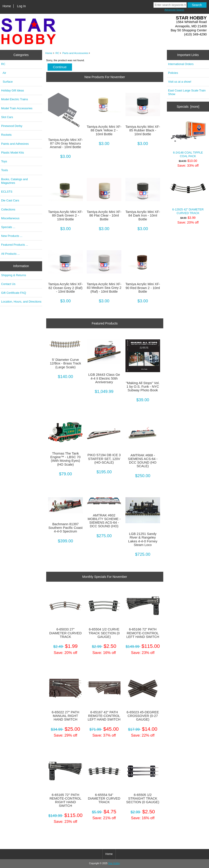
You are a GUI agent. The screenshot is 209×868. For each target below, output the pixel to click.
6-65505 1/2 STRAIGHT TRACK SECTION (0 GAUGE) (143, 798)
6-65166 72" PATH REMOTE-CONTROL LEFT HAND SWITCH (143, 633)
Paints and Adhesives (15, 144)
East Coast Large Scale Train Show (187, 92)
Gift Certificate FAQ (14, 293)
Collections (8, 209)
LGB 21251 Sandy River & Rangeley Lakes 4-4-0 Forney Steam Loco (143, 539)
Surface (7, 82)
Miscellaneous (10, 218)
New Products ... (12, 236)
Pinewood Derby (12, 126)
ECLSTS (7, 192)
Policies (173, 73)
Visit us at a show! (180, 82)
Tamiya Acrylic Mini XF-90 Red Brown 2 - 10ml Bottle (143, 288)
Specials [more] (188, 107)
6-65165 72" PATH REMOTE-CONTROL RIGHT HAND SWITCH (66, 800)
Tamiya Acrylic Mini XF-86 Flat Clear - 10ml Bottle (104, 215)
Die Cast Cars (10, 200)
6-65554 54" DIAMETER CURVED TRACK (104, 798)
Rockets (6, 135)
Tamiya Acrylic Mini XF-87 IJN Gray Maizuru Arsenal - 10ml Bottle (65, 143)
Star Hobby (114, 863)
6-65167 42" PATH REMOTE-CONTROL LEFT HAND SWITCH (104, 716)
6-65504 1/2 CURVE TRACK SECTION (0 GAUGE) (104, 633)
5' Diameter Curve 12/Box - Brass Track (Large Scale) (65, 363)
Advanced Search (174, 10)
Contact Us (8, 284)
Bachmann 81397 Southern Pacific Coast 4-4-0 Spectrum (66, 528)
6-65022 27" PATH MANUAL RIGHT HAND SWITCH (65, 716)
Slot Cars (7, 117)
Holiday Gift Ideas (13, 90)
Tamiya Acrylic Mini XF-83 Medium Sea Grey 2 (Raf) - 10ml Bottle (104, 288)
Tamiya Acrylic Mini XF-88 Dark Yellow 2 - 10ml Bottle (104, 130)
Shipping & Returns (14, 275)
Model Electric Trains (14, 99)
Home (7, 6)
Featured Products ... (15, 245)
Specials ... (8, 227)
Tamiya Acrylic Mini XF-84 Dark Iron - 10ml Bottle (143, 215)
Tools (5, 170)
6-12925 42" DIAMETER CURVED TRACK (188, 195)
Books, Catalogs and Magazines (14, 181)
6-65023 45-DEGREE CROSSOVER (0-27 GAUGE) (143, 716)
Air (4, 73)
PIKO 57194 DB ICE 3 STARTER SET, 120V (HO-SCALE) (104, 459)
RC (57, 53)
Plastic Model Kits (13, 153)
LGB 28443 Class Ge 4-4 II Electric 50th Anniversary (104, 378)
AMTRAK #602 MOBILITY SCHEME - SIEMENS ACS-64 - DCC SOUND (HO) (104, 521)
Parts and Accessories (75, 53)
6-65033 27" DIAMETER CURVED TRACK (66, 633)
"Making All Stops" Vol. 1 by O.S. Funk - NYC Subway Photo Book (143, 387)
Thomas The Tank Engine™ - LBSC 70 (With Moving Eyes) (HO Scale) (65, 459)
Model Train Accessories (17, 108)
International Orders (181, 64)
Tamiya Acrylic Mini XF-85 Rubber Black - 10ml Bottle (143, 130)
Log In (21, 6)
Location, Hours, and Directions (21, 302)
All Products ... (10, 254)
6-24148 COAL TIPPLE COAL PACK (188, 138)
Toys (4, 161)
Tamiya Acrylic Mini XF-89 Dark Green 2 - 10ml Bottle (65, 215)
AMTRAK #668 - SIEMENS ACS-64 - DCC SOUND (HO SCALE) (143, 461)
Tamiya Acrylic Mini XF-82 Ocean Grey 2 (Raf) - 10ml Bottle (65, 288)
